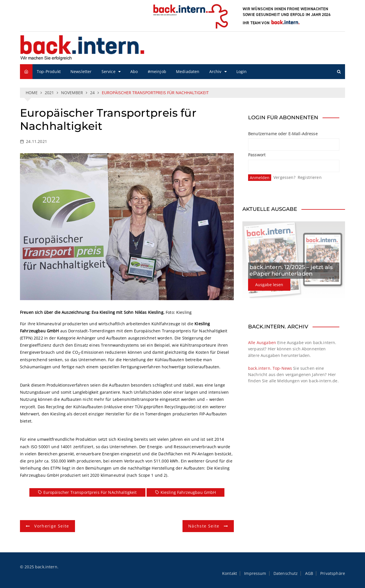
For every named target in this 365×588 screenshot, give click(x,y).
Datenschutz (286, 573)
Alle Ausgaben (262, 343)
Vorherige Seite (52, 526)
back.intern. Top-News (270, 368)
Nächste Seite (204, 526)
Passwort (257, 155)
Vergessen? (284, 177)
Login (242, 71)
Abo (134, 71)
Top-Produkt (49, 71)
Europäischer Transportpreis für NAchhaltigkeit (90, 492)
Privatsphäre (333, 573)
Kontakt (230, 573)
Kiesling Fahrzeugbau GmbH (188, 492)
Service (109, 71)
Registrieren (310, 177)
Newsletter (81, 71)
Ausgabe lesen (269, 285)
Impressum (255, 573)
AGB (309, 573)
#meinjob (157, 71)
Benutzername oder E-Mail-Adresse (283, 134)
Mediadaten (188, 71)
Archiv (215, 71)
